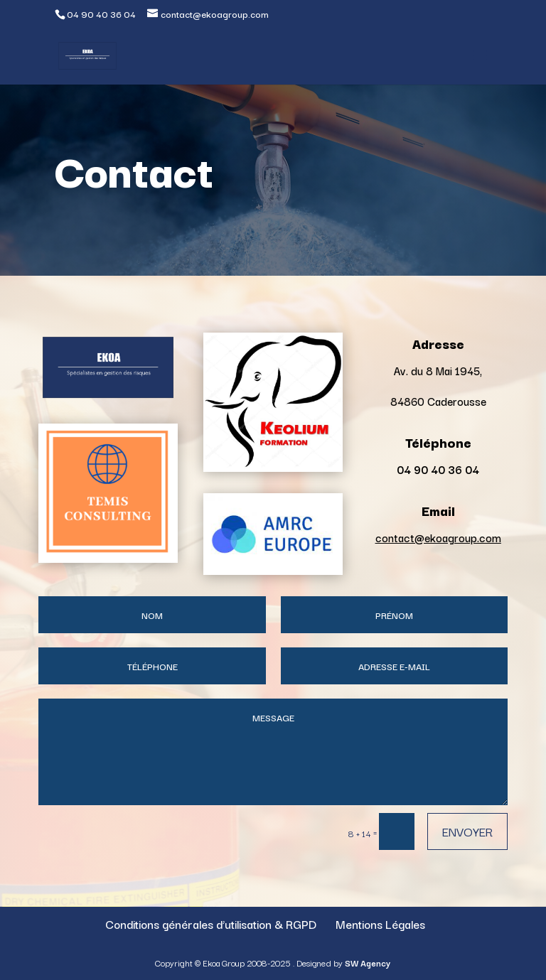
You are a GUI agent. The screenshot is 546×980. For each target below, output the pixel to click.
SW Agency (368, 963)
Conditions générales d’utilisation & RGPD (211, 924)
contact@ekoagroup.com (438, 537)
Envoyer (467, 831)
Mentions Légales (380, 924)
